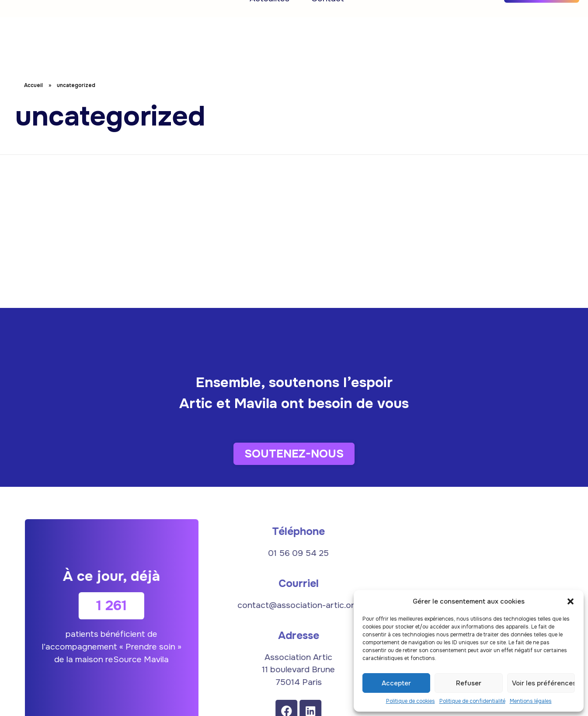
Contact (328, 40)
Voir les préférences (543, 683)
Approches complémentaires (350, 18)
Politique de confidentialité (472, 701)
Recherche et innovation (223, 18)
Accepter (396, 683)
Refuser (469, 683)
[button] (571, 601)
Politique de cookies (411, 701)
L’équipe (444, 18)
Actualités (270, 40)
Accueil (139, 18)
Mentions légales (531, 701)
